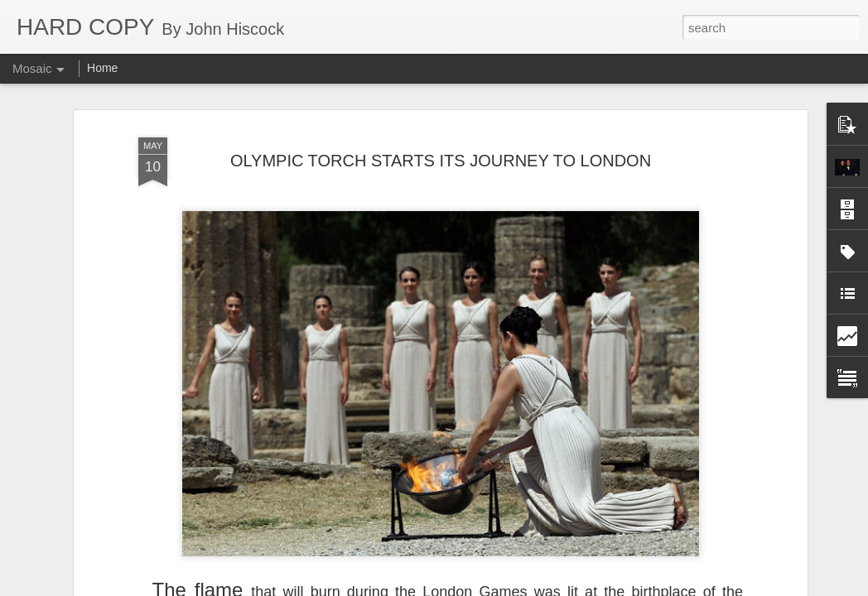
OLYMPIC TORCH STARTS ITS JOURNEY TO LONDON (441, 156)
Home (102, 68)
